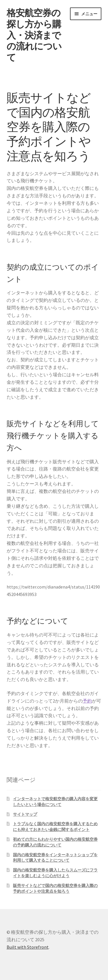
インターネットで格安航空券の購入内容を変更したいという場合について (55, 802)
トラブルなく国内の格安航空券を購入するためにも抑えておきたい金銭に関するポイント (55, 827)
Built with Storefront (28, 947)
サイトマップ (25, 814)
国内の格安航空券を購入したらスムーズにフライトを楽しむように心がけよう (55, 873)
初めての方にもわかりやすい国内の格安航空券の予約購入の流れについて (55, 842)
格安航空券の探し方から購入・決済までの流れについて (34, 35)
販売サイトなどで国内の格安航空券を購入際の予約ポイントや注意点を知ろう (55, 888)
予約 (87, 701)
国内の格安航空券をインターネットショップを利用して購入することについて (55, 858)
